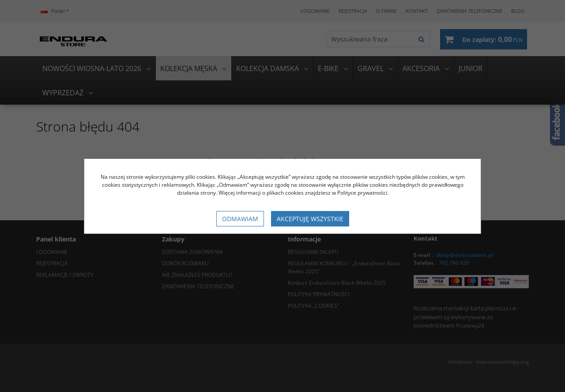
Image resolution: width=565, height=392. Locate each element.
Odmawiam (240, 219)
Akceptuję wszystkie (310, 219)
